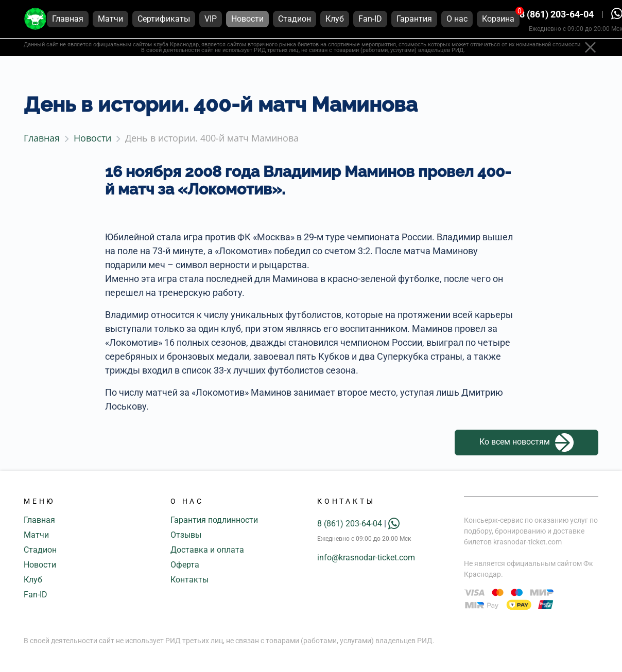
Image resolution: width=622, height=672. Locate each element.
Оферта (185, 565)
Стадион (40, 550)
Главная (39, 520)
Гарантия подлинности (214, 520)
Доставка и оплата (207, 550)
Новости (40, 565)
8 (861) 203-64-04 (557, 15)
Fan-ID (36, 595)
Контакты (189, 580)
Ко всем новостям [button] (526, 443)
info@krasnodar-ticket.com (366, 558)
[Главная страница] (35, 20)
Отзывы (186, 535)
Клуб (33, 580)
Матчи (36, 535)
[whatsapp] (394, 524)
